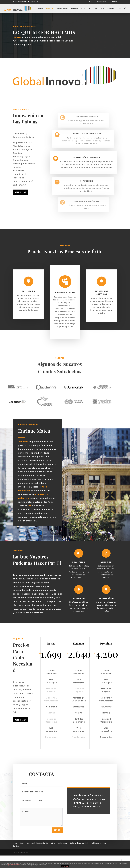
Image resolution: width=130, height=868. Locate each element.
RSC (103, 8)
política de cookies (14, 865)
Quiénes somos (62, 8)
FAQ (97, 8)
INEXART (92, 2)
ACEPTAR (65, 866)
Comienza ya (21, 192)
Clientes (75, 8)
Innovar (18, 37)
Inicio (40, 8)
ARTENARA (113, 2)
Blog (120, 8)
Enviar (57, 845)
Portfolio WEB (86, 8)
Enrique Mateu (102, 2)
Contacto (111, 8)
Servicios (49, 8)
